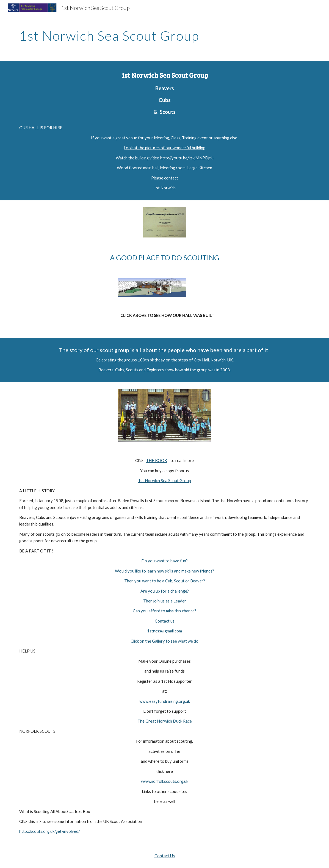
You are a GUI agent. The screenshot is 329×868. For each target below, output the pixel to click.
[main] (165, 34)
